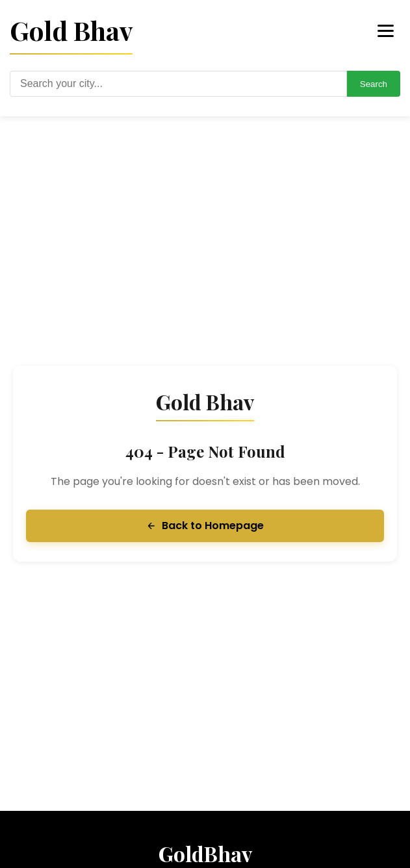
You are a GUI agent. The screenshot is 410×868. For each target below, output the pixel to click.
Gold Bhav (71, 30)
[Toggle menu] (386, 31)
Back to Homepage (205, 526)
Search (374, 84)
